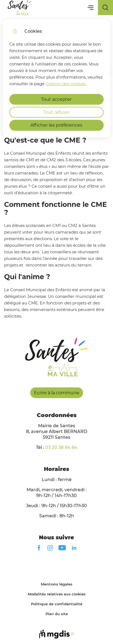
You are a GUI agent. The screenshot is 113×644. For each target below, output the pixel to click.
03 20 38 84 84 (61, 447)
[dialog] (56, 78)
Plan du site (57, 614)
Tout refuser (56, 112)
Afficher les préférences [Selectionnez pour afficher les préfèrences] (56, 125)
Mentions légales (57, 584)
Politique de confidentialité (57, 604)
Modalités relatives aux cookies (57, 594)
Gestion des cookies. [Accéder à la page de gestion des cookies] (66, 84)
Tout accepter (56, 99)
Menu (90, 8)
